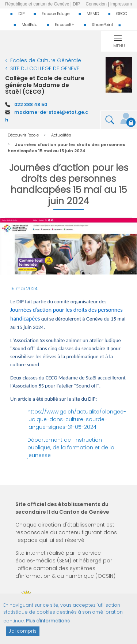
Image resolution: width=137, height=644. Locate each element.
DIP (21, 14)
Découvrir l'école (23, 135)
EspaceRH (65, 25)
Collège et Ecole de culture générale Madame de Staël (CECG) (45, 85)
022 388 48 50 (31, 104)
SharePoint (102, 25)
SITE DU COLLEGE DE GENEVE (45, 68)
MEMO (93, 14)
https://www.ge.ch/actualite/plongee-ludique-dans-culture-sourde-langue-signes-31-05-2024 (77, 419)
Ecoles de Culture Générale (46, 60)
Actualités (61, 135)
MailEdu (30, 25)
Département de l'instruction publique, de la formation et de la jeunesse (71, 448)
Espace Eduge (56, 14)
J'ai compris (23, 635)
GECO (122, 14)
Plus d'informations (48, 625)
